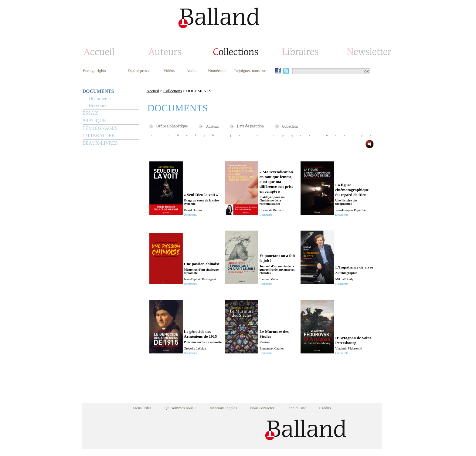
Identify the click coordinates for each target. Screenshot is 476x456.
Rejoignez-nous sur (250, 71)
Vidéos (169, 71)
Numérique (217, 71)
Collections (173, 91)
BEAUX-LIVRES (100, 143)
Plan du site (297, 408)
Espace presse (139, 71)
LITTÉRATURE (99, 135)
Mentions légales (223, 408)
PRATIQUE (94, 121)
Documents (100, 98)
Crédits (325, 408)
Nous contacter (262, 408)
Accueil (153, 91)
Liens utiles (142, 408)
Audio (191, 71)
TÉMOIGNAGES (100, 128)
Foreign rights (95, 71)
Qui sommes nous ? (180, 408)
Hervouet (98, 105)
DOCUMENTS (98, 91)
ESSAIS (91, 113)
